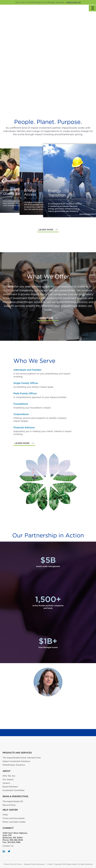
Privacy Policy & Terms (13, 864)
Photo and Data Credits (14, 822)
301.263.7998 (14, 842)
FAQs (5, 815)
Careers (6, 783)
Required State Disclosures (34, 864)
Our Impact (8, 779)
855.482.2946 (16, 840)
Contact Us (8, 846)
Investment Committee (14, 790)
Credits (50, 864)
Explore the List (74, 2)
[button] (48, 230)
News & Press (9, 805)
